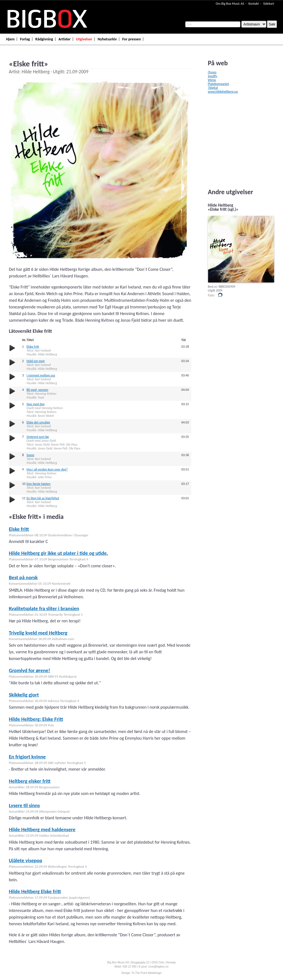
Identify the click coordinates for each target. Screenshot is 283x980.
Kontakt (254, 4)
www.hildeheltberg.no (223, 92)
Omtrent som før (38, 437)
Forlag (25, 39)
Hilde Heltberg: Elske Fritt (36, 719)
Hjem (10, 39)
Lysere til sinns (24, 805)
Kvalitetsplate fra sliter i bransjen (44, 608)
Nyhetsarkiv (107, 39)
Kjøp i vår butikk (220, 295)
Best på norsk (23, 577)
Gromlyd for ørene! (29, 670)
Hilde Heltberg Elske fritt (35, 891)
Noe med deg (36, 404)
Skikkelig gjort (24, 695)
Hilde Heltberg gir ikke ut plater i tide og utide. (58, 553)
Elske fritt (33, 347)
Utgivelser (84, 39)
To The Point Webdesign (147, 973)
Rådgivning (44, 39)
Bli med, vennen (37, 390)
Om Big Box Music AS (230, 4)
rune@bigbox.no (158, 967)
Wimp (212, 80)
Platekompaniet (218, 84)
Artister (65, 39)
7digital (213, 88)
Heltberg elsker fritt (30, 781)
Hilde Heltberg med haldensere (42, 829)
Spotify (213, 76)
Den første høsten (39, 484)
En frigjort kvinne (27, 757)
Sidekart (269, 4)
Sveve (30, 455)
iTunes (212, 72)
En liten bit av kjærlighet (43, 498)
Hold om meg (36, 361)
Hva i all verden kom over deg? (47, 469)
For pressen (131, 39)
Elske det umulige (38, 422)
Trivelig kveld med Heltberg (38, 633)
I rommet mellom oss (41, 375)
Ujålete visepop (25, 860)
